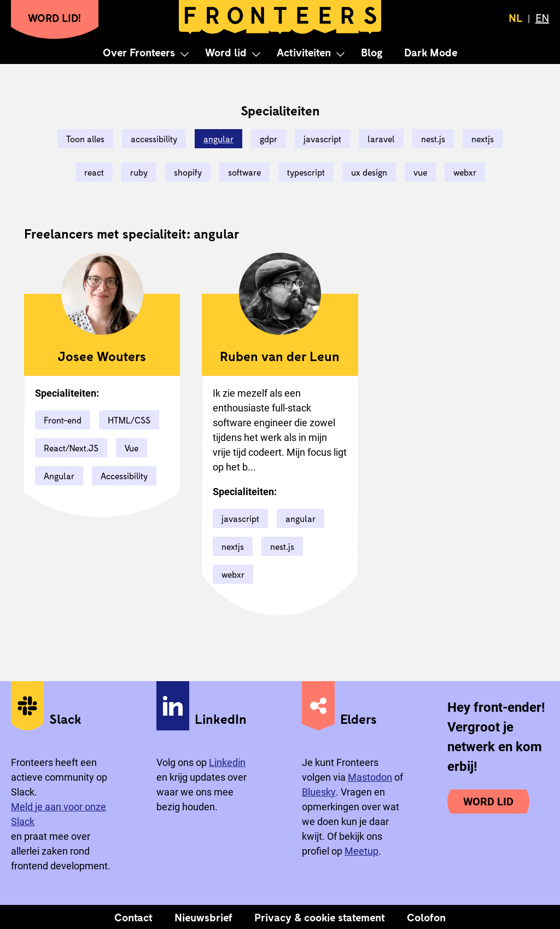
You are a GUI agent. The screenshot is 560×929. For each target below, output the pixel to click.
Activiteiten (304, 52)
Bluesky (319, 792)
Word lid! (55, 18)
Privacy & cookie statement (320, 917)
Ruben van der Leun (280, 356)
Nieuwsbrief (203, 917)
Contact (133, 917)
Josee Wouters (102, 356)
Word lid (226, 52)
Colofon (426, 917)
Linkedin (227, 762)
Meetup (361, 851)
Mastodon (370, 777)
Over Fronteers (139, 52)
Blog (372, 52)
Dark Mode (431, 52)
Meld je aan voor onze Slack (59, 814)
